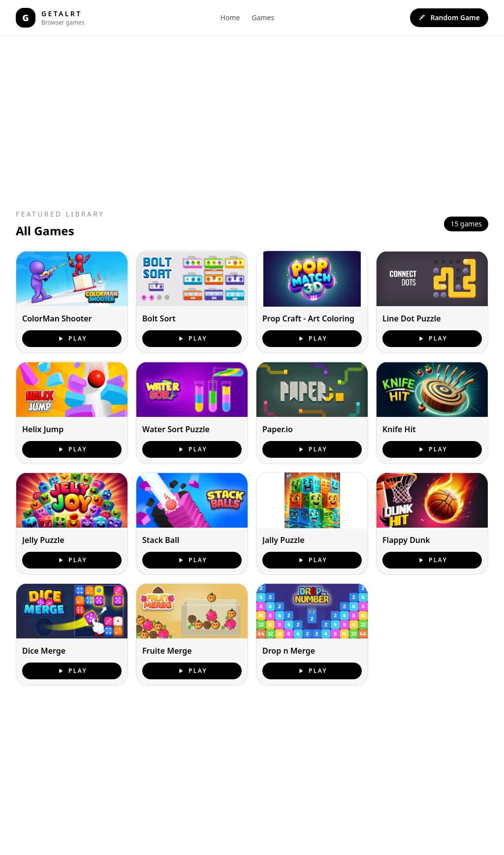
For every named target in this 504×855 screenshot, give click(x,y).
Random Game (449, 17)
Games (263, 17)
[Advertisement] (205, 121)
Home (230, 17)
